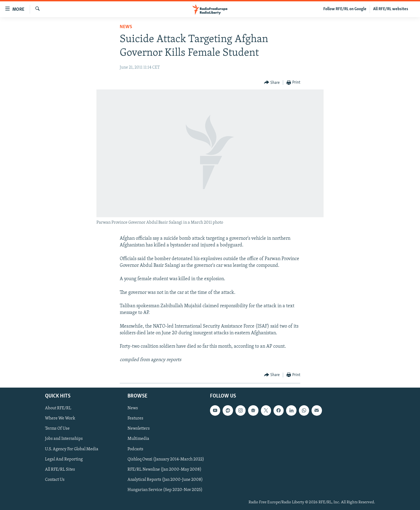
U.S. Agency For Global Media (72, 449)
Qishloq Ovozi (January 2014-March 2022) (166, 459)
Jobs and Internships (64, 439)
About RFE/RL (58, 408)
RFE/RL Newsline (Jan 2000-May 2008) (164, 469)
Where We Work (60, 418)
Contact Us (55, 479)
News (126, 27)
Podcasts (135, 449)
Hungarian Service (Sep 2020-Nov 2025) (165, 490)
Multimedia (138, 439)
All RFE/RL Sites (60, 469)
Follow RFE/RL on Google (345, 9)
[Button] (272, 83)
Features (135, 418)
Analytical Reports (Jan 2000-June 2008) (165, 479)
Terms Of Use (57, 429)
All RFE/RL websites (391, 9)
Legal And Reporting (64, 459)
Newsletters (139, 429)
